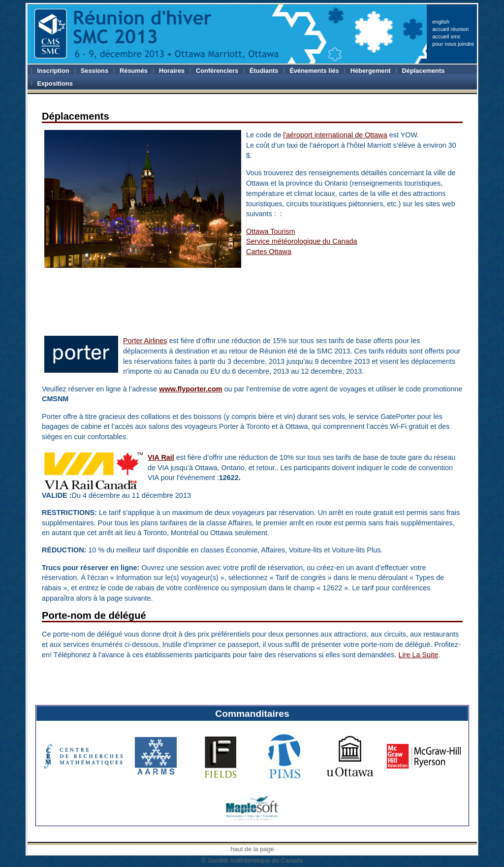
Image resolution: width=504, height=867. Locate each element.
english (441, 22)
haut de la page (252, 849)
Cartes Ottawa (269, 252)
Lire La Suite (418, 655)
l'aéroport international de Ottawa (335, 135)
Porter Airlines (145, 341)
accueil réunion (450, 29)
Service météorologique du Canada (302, 241)
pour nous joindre (453, 44)
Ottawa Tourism (271, 231)
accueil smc (446, 36)
